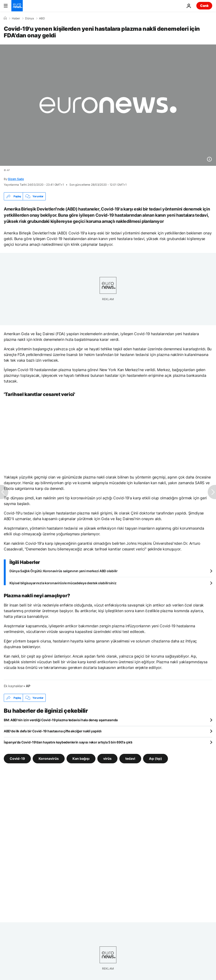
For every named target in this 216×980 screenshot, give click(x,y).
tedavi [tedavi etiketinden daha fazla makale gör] (130, 758)
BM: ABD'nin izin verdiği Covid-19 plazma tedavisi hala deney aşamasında (61, 720)
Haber (16, 18)
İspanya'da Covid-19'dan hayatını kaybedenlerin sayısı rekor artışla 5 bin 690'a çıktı (68, 742)
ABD (42, 18)
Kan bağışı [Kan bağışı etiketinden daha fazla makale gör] (81, 758)
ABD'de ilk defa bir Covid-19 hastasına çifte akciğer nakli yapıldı (53, 731)
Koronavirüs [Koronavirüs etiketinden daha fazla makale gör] (49, 758)
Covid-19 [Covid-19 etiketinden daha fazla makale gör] (17, 758)
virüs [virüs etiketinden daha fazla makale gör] (107, 758)
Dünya (29, 18)
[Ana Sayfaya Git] (17, 6)
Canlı (204, 6)
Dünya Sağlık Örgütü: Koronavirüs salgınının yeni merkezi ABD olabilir (64, 571)
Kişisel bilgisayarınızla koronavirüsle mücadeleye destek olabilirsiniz (63, 583)
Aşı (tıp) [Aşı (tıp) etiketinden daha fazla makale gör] (155, 758)
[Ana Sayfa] (5, 18)
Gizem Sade (16, 179)
